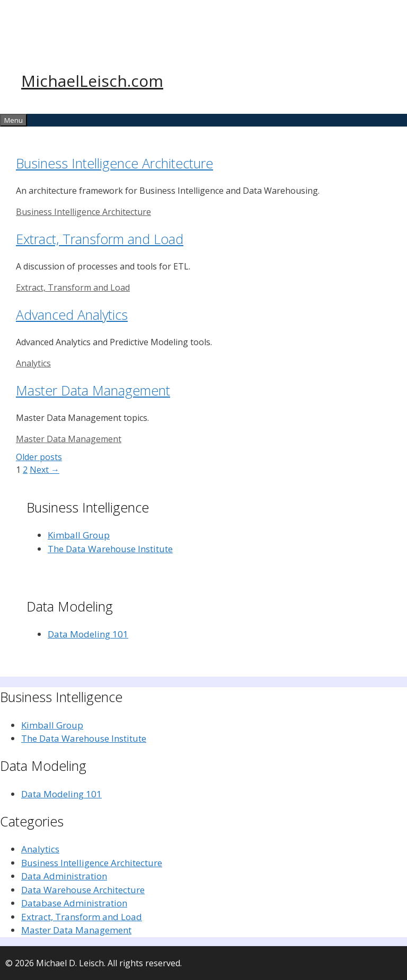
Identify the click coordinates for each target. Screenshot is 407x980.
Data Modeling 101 (88, 634)
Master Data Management (93, 390)
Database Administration (74, 903)
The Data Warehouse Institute (110, 549)
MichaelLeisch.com (92, 81)
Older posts (39, 457)
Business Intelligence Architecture (114, 163)
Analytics (33, 363)
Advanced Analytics (72, 314)
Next (45, 470)
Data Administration (64, 876)
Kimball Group (79, 535)
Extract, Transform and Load (100, 239)
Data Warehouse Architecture (83, 890)
